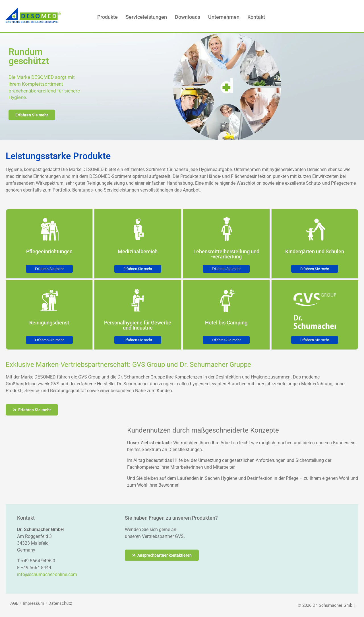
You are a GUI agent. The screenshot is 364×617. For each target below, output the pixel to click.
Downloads (188, 17)
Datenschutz (60, 603)
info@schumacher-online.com (47, 574)
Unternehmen (224, 17)
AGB (14, 603)
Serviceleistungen (146, 17)
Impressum (33, 603)
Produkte (107, 17)
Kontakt (256, 17)
